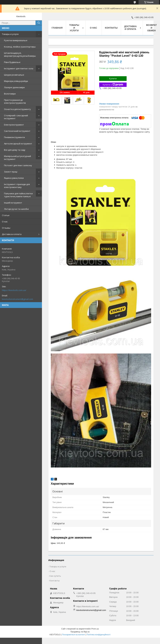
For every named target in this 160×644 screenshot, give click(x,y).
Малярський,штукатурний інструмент (17, 158)
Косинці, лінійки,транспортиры (20, 47)
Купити (113, 78)
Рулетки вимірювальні (16, 40)
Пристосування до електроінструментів (15, 101)
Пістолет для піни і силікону (18, 165)
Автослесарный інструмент (18, 144)
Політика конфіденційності (99, 635)
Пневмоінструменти (14, 137)
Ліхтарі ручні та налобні (16, 209)
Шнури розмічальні (14, 75)
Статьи (6, 215)
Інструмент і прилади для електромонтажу (17, 186)
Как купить (55, 576)
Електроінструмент (14, 125)
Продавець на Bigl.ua (80, 632)
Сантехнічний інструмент (17, 131)
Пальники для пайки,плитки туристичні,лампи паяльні (18, 195)
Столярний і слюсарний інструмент (16, 117)
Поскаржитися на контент (74, 635)
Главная (57, 28)
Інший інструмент (13, 203)
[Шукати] (39, 23)
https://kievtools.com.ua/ (14, 290)
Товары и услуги (10, 34)
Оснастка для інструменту (17, 109)
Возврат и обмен (151, 28)
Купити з (113, 85)
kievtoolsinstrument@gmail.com (17, 299)
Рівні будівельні (12, 62)
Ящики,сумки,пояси (14, 178)
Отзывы (6, 228)
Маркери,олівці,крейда (16, 81)
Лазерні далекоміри (14, 87)
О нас (5, 222)
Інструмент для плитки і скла (19, 68)
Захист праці (11, 172)
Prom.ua (95, 629)
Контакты (111, 28)
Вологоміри (10, 94)
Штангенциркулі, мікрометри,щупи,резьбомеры (20, 54)
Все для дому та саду (15, 150)
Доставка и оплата (12, 234)
